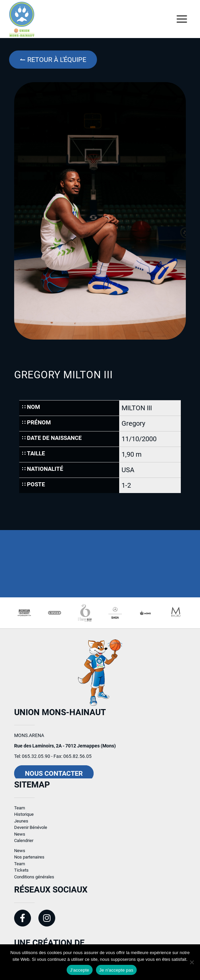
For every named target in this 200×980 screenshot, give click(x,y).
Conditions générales (34, 879)
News (20, 836)
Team (20, 810)
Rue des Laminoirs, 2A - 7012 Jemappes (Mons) (65, 748)
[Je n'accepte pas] (192, 962)
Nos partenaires (29, 860)
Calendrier (24, 843)
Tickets (21, 873)
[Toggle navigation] (182, 19)
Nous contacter (54, 776)
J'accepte (80, 970)
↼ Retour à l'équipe (53, 60)
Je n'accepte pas (116, 970)
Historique (24, 817)
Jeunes (21, 823)
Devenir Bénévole (31, 830)
